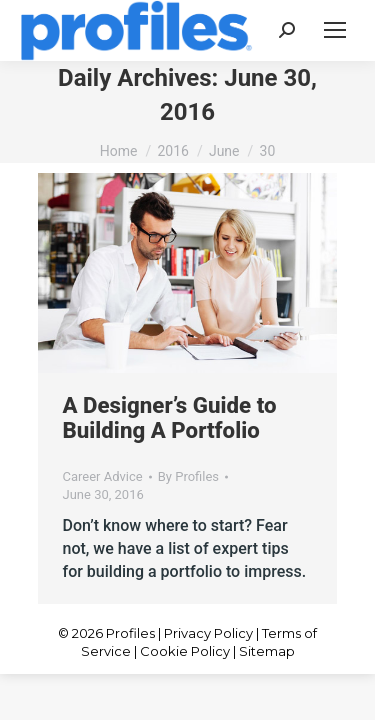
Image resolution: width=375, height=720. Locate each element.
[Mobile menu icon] (335, 30)
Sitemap (267, 651)
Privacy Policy (208, 633)
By (188, 476)
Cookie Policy (185, 651)
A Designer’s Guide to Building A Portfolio (170, 417)
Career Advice (103, 476)
